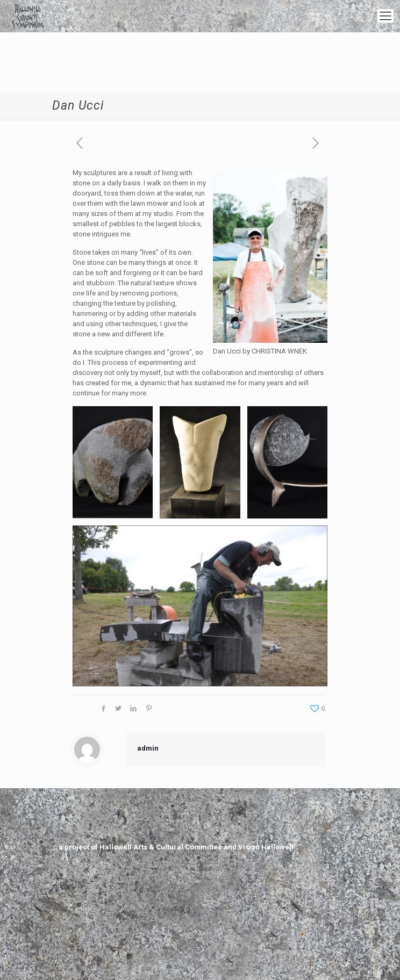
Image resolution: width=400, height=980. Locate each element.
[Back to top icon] (197, 928)
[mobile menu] (385, 16)
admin (148, 748)
